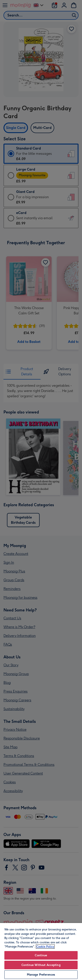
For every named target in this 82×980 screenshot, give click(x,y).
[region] (41, 951)
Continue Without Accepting (41, 965)
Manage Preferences (41, 975)
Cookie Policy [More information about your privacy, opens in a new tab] (45, 947)
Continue (41, 955)
